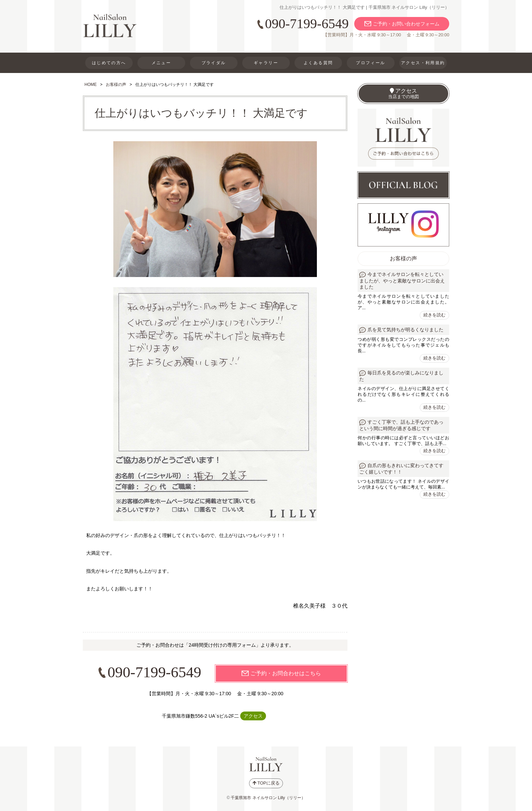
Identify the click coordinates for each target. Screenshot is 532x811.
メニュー (161, 63)
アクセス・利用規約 (423, 63)
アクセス (253, 716)
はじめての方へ (109, 63)
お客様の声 (116, 85)
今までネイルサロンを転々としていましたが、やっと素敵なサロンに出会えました (402, 281)
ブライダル (214, 63)
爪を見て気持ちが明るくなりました (405, 330)
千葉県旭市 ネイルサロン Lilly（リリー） (268, 798)
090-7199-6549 (307, 24)
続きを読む (434, 315)
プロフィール (370, 63)
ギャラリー (266, 63)
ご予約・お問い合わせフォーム (406, 24)
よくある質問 (318, 63)
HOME (91, 85)
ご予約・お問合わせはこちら (286, 673)
